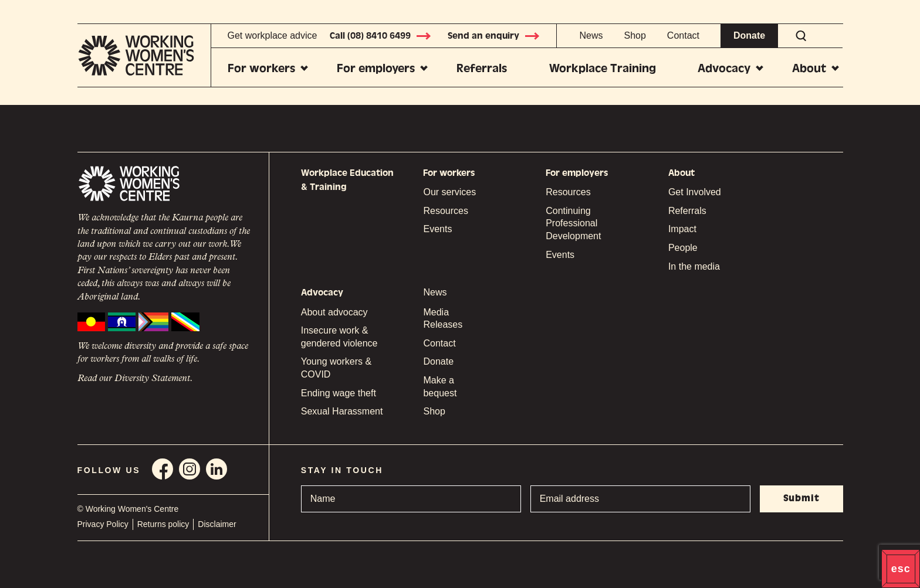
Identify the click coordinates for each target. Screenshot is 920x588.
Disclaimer (217, 524)
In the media (694, 266)
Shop (635, 35)
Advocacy (724, 68)
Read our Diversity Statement (134, 379)
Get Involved (695, 192)
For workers (261, 68)
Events (437, 229)
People (683, 248)
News (591, 35)
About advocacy (334, 312)
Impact (682, 229)
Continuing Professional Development (573, 223)
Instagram (190, 469)
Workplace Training (603, 68)
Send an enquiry (494, 36)
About (809, 68)
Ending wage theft (339, 393)
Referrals (482, 68)
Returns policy (163, 524)
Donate (749, 35)
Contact (683, 35)
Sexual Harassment (342, 411)
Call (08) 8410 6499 (381, 36)
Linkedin (217, 469)
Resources (445, 211)
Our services (449, 192)
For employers (376, 68)
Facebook (163, 469)
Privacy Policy (103, 524)
